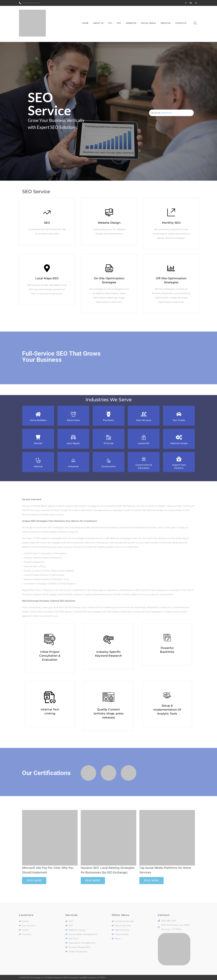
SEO (47, 223)
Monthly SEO (171, 223)
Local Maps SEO (47, 278)
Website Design (109, 223)
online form (166, 113)
